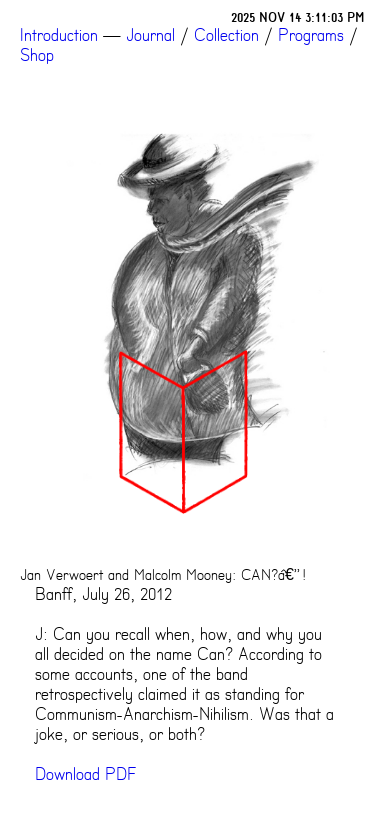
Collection (226, 35)
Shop (37, 55)
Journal (150, 35)
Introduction (59, 35)
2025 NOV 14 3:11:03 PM (298, 17)
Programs (311, 35)
